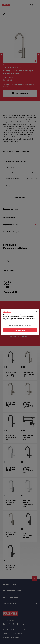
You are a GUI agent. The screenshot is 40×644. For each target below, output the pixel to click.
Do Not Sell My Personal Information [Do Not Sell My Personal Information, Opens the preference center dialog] (20, 325)
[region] (20, 322)
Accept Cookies (20, 330)
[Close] (36, 311)
